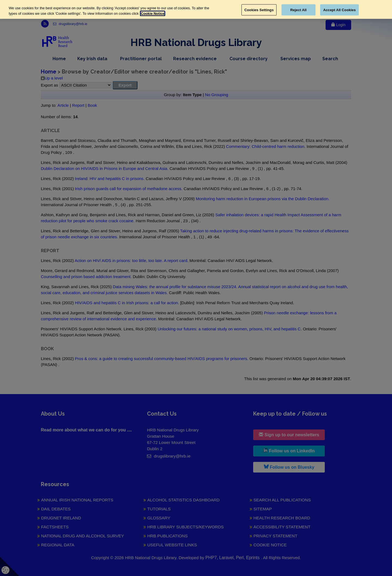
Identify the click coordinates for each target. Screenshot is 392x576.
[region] (196, 9)
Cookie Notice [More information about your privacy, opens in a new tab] (153, 13)
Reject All (298, 10)
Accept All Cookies (339, 10)
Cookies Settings (259, 10)
